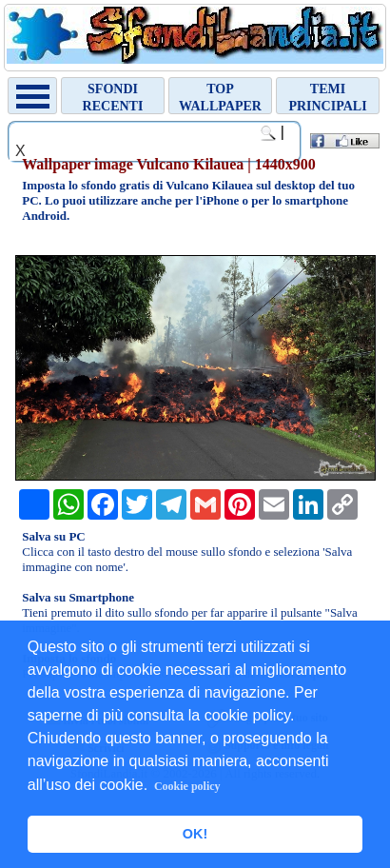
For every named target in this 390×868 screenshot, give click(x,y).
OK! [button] (195, 834)
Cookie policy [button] (187, 786)
